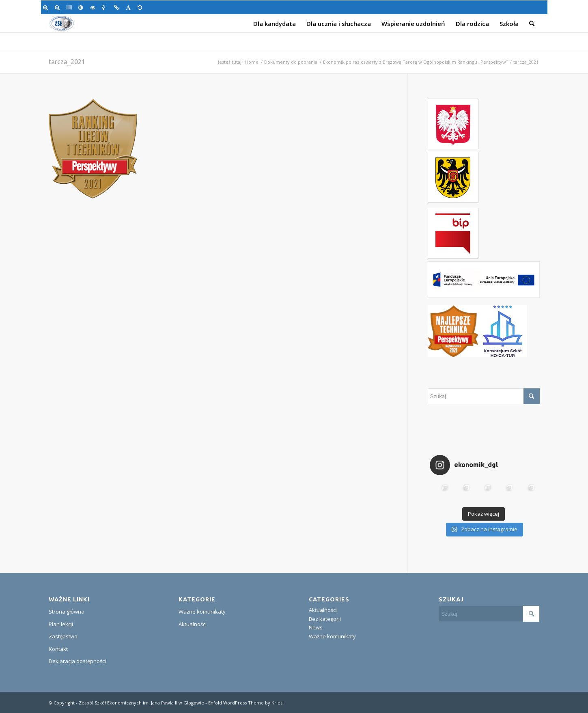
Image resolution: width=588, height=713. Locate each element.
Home (252, 62)
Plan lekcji (61, 624)
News (316, 627)
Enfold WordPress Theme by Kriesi (246, 703)
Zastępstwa (63, 636)
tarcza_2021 (67, 62)
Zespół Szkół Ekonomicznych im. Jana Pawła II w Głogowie (141, 703)
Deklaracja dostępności (77, 661)
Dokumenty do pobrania (291, 62)
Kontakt (58, 649)
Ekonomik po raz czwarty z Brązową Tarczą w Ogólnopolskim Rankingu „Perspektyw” (415, 62)
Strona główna (67, 612)
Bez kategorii (325, 619)
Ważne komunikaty (202, 612)
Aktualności (193, 624)
